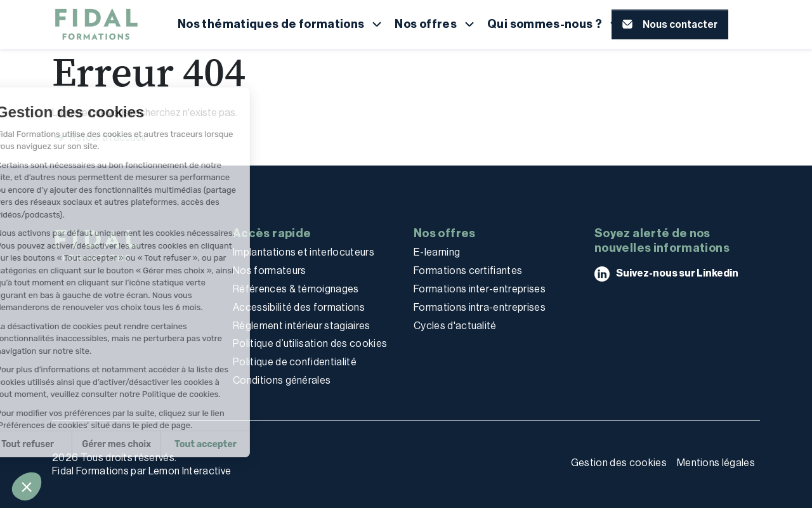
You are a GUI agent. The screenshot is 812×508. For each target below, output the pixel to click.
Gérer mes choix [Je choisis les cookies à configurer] (60, 444)
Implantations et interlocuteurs (304, 252)
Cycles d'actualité (455, 326)
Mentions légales (716, 463)
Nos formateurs (269, 270)
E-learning (437, 252)
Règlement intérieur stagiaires (302, 326)
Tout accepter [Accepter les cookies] (148, 444)
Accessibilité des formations (299, 307)
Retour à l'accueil (99, 138)
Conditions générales (282, 380)
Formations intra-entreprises (480, 307)
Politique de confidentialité (295, 362)
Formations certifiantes (468, 270)
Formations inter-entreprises (480, 289)
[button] (27, 486)
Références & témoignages (296, 289)
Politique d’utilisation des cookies (310, 343)
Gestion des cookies (619, 463)
